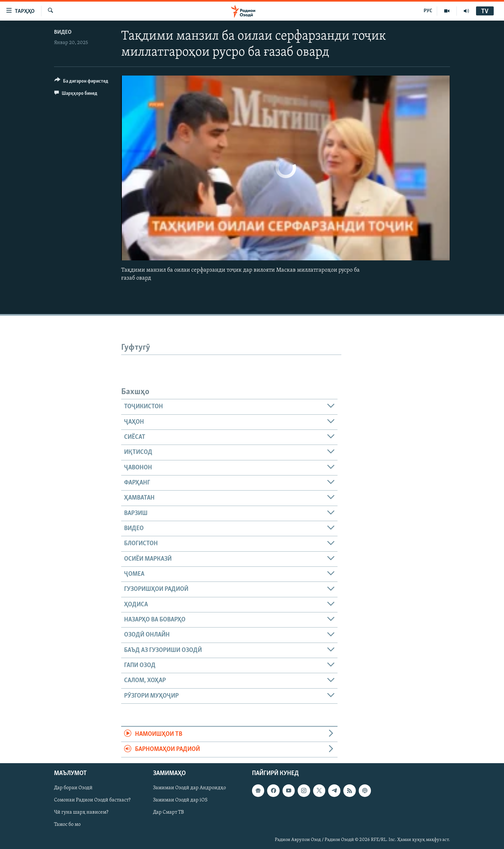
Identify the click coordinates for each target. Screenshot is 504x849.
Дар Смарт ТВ (168, 812)
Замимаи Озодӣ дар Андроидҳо (189, 788)
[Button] (81, 82)
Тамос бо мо (67, 825)
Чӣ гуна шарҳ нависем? (81, 812)
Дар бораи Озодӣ (73, 788)
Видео (63, 32)
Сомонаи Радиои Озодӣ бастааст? (92, 800)
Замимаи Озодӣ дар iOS (180, 800)
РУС (428, 11)
